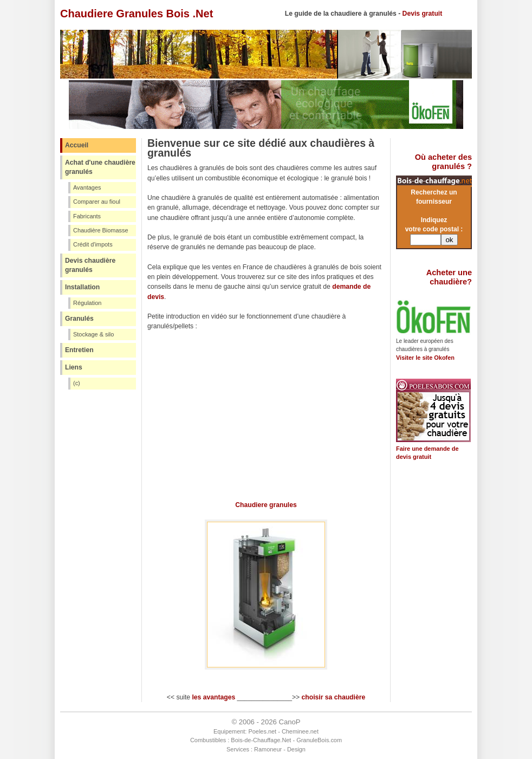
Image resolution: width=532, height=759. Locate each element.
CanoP (289, 722)
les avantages (213, 697)
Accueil (77, 145)
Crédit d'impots (93, 244)
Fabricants (87, 216)
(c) (77, 383)
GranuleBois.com (319, 740)
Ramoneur (268, 749)
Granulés (79, 319)
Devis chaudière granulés (90, 265)
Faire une (410, 449)
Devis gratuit (423, 14)
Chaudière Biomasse (101, 230)
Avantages (87, 187)
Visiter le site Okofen (425, 358)
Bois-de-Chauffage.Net (261, 740)
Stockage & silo (93, 334)
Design (296, 749)
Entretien (79, 350)
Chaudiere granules (266, 505)
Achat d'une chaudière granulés (100, 167)
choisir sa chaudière (334, 697)
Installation (82, 287)
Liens (74, 367)
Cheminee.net (300, 731)
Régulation (87, 303)
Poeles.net (262, 731)
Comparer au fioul (97, 202)
